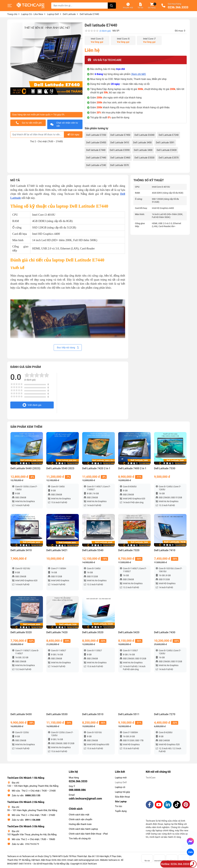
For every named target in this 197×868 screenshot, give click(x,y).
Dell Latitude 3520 (93, 632)
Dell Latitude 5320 (21, 632)
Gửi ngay (73, 135)
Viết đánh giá (32, 405)
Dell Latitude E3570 (169, 158)
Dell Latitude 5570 (119, 165)
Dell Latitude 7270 (165, 714)
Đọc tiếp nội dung (68, 348)
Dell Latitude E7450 (120, 135)
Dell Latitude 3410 (21, 550)
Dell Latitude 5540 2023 (60, 468)
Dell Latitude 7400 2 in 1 (132, 468)
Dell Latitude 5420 (129, 632)
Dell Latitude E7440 (96, 158)
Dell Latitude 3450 (142, 143)
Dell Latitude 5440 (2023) (25, 468)
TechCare (151, 778)
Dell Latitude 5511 (129, 714)
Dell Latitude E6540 (144, 135)
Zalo (190, 852)
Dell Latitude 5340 (93, 550)
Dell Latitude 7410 (165, 550)
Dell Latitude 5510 (93, 714)
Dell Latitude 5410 (120, 143)
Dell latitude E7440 (96, 150)
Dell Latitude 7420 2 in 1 (96, 468)
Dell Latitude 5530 (57, 714)
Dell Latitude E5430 (167, 150)
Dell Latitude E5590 (120, 150)
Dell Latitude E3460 (120, 158)
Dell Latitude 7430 (165, 632)
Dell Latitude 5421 (57, 550)
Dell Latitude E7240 (169, 135)
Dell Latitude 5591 (165, 143)
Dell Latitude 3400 (143, 150)
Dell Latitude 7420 (57, 632)
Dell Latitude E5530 (144, 158)
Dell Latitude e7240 (96, 165)
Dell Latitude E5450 (96, 143)
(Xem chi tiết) (138, 74)
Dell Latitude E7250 (96, 135)
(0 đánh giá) (105, 31)
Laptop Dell (121, 782)
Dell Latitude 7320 (129, 550)
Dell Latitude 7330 (165, 468)
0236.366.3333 (178, 7)
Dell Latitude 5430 (21, 714)
